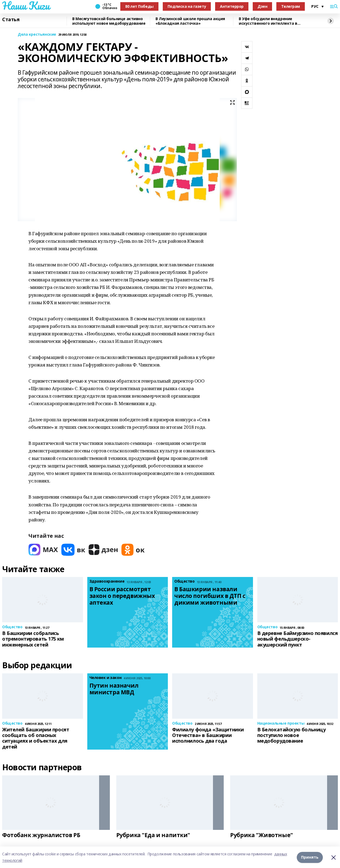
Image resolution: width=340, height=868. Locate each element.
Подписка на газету (187, 6)
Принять (310, 857)
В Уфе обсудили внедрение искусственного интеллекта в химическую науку (268, 21)
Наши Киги (26, 6)
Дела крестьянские (37, 34)
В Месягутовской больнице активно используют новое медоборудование (109, 21)
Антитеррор (232, 6)
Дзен (262, 6)
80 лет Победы (139, 6)
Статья (11, 20)
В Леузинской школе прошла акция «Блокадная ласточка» (190, 21)
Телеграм (291, 6)
